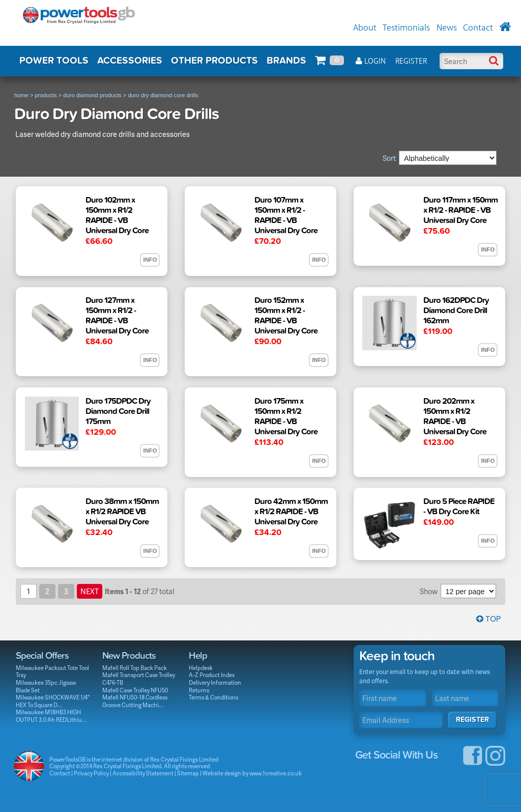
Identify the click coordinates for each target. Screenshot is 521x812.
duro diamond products (92, 95)
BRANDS (286, 61)
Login (371, 61)
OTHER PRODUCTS (214, 61)
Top (488, 619)
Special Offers (42, 656)
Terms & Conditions (213, 697)
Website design (222, 773)
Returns (199, 690)
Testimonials (406, 28)
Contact (478, 28)
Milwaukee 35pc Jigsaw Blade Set (46, 686)
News (447, 28)
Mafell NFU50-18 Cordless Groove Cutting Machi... (135, 701)
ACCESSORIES (130, 61)
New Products (129, 656)
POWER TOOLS (54, 61)
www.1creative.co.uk (276, 773)
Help (198, 656)
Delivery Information (215, 682)
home (21, 95)
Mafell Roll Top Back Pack (135, 668)
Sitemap (188, 773)
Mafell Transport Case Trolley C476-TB (139, 679)
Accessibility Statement (143, 773)
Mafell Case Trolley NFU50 (135, 690)
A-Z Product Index (212, 675)
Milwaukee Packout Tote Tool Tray (52, 671)
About (365, 28)
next (90, 591)
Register (411, 61)
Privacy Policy (91, 773)
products (46, 95)
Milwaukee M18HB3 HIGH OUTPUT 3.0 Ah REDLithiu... (51, 716)
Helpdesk (201, 668)
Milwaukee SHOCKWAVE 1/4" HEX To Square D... (53, 701)
